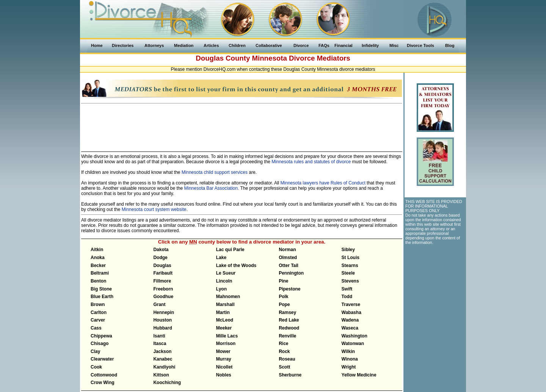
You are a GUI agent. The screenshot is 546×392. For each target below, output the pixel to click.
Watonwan (353, 344)
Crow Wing (103, 383)
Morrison (226, 344)
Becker (98, 265)
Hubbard (162, 328)
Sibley (348, 250)
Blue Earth (102, 297)
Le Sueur (226, 273)
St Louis (351, 258)
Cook (96, 367)
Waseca (350, 328)
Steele (348, 273)
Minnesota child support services (215, 172)
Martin (223, 312)
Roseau (287, 359)
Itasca (160, 344)
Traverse (351, 305)
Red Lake (289, 320)
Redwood (289, 328)
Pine (283, 281)
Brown (98, 305)
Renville (287, 336)
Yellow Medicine (359, 375)
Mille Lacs (227, 336)
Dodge (160, 258)
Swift (347, 289)
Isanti (159, 336)
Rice (283, 344)
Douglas (162, 265)
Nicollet (224, 367)
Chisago (100, 344)
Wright (349, 367)
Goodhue (163, 297)
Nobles (224, 375)
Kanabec (163, 359)
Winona (350, 359)
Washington (355, 336)
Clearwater (102, 359)
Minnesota (270, 58)
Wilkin (348, 351)
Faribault (163, 273)
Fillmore (162, 281)
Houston (162, 320)
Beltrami (100, 273)
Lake (221, 258)
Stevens (350, 281)
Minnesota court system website (154, 209)
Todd (347, 297)
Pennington (291, 273)
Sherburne (290, 375)
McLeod (225, 320)
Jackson (162, 351)
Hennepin (164, 312)
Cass (96, 328)
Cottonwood (104, 375)
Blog (450, 45)
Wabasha (351, 312)
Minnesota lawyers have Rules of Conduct (323, 183)
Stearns (350, 265)
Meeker (224, 328)
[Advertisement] (242, 124)
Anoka (98, 258)
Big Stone (101, 289)
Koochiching (167, 383)
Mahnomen (228, 297)
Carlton (99, 312)
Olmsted (288, 258)
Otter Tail (289, 265)
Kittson (161, 375)
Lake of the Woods (236, 265)
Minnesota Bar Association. (212, 188)
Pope (284, 305)
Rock (284, 351)
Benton (98, 281)
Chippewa (101, 336)
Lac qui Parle (230, 250)
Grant (159, 305)
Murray (224, 359)
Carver (98, 320)
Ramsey (287, 312)
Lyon (221, 289)
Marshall (225, 305)
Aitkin (97, 250)
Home (97, 45)
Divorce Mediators (320, 58)
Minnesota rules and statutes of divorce (311, 162)
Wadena (350, 320)
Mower (223, 351)
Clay (95, 351)
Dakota (161, 250)
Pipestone (289, 289)
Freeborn (163, 289)
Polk (283, 297)
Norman (287, 250)
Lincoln (224, 281)
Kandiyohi (164, 367)
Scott (284, 367)
